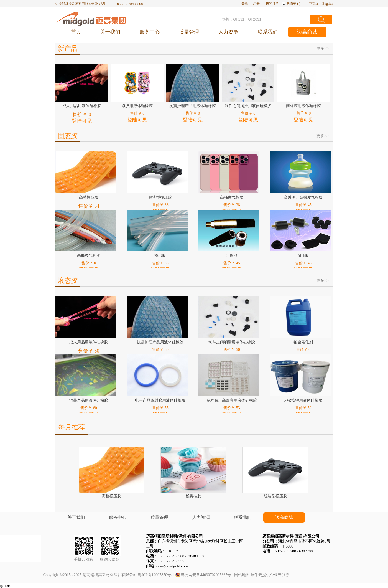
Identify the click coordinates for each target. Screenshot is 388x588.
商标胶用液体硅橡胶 (303, 106)
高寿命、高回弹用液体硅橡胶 (232, 400)
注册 (256, 4)
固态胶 (68, 136)
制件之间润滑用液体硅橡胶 (248, 106)
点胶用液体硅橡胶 (137, 106)
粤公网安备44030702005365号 (206, 575)
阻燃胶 (232, 256)
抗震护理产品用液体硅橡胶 (193, 106)
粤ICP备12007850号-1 (156, 575)
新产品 (68, 49)
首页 (76, 32)
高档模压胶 (89, 197)
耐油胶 (303, 256)
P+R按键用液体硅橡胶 (303, 400)
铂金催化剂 (303, 342)
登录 (245, 4)
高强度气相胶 (232, 197)
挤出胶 (160, 256)
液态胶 (68, 281)
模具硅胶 (194, 496)
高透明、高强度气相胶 (303, 197)
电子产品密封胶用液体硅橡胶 (160, 400)
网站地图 (241, 575)
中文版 (314, 4)
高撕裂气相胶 (89, 256)
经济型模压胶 (160, 197)
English (327, 4)
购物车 (291, 4)
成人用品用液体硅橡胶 (82, 106)
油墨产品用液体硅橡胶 (89, 400)
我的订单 (272, 4)
